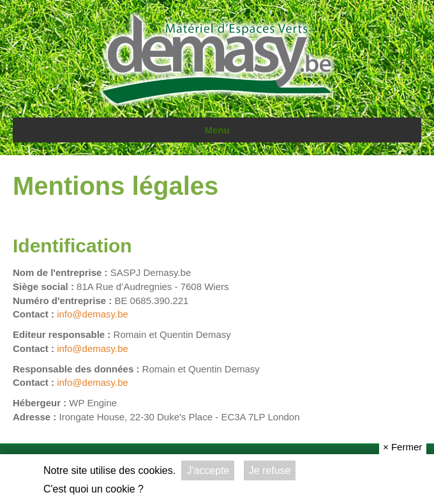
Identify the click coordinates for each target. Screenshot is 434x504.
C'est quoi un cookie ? (94, 489)
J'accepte (208, 470)
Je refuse (270, 470)
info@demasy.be (93, 314)
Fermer (402, 447)
